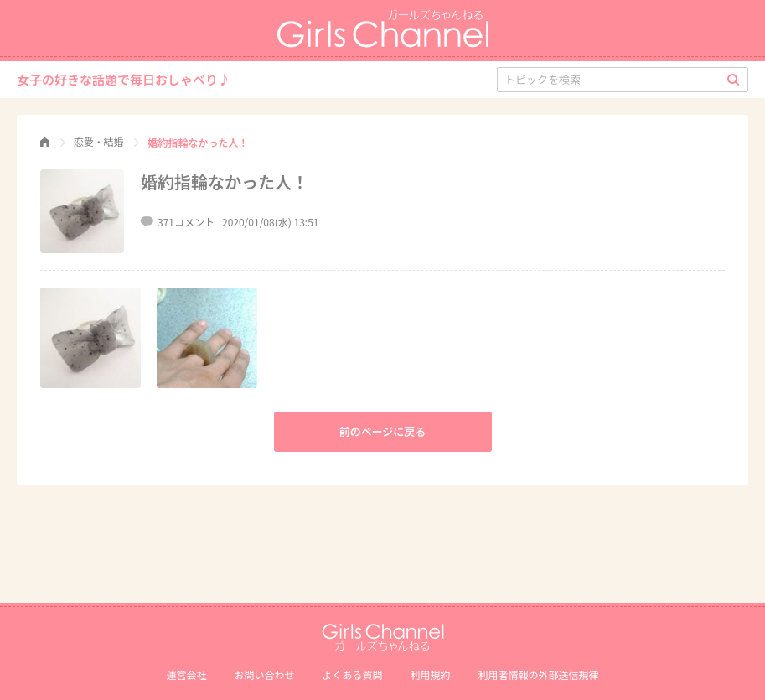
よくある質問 (352, 674)
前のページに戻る (383, 431)
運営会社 (186, 674)
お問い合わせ (264, 674)
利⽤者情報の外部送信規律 (539, 674)
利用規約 (431, 674)
